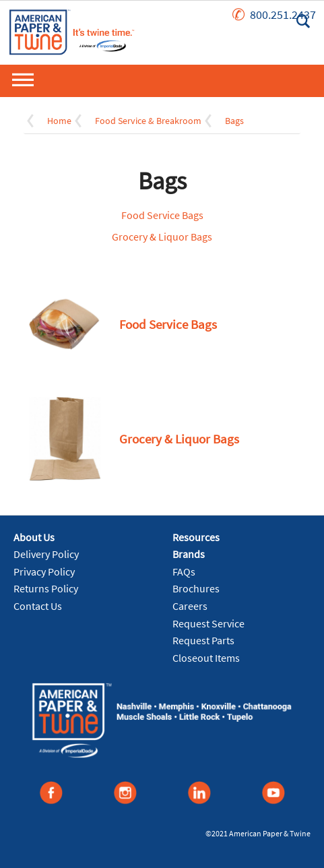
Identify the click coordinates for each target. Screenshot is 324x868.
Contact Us (38, 606)
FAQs (184, 571)
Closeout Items (206, 658)
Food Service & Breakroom (148, 121)
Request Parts (203, 640)
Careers (190, 606)
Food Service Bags (162, 215)
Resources (196, 537)
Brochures (196, 588)
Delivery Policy (46, 554)
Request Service (208, 623)
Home (59, 121)
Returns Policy (46, 588)
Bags (234, 121)
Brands (189, 554)
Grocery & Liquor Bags (162, 237)
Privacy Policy (44, 571)
